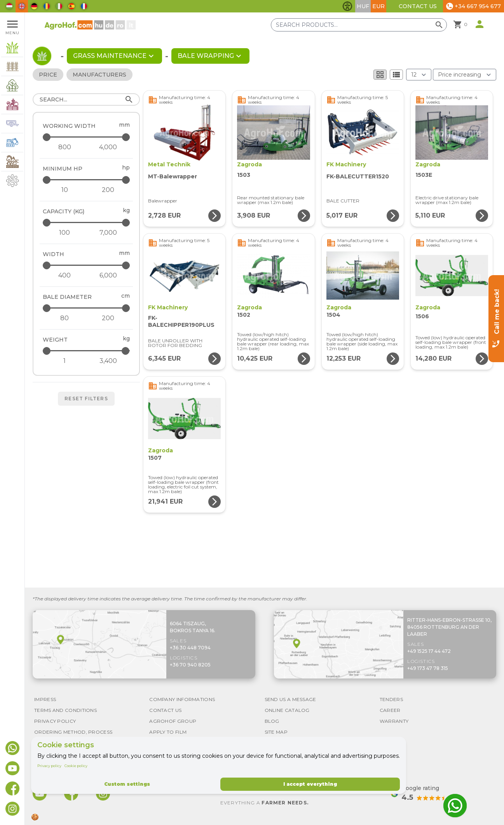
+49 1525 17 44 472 (429, 651)
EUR (378, 6)
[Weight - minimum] (65, 361)
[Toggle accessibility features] (347, 6)
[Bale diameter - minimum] (65, 318)
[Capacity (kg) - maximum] (87, 222)
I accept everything (310, 784)
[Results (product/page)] (419, 75)
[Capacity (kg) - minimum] (65, 233)
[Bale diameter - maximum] (87, 308)
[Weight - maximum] (87, 351)
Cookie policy (76, 766)
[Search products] (359, 25)
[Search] (86, 99)
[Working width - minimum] (65, 147)
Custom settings (127, 784)
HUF (363, 6)
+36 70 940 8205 (190, 665)
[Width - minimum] (65, 276)
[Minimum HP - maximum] (87, 180)
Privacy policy (49, 766)
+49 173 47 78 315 (428, 668)
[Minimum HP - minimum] (65, 190)
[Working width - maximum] (87, 137)
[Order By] (465, 75)
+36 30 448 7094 (190, 648)
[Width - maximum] (87, 265)
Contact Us (418, 6)
